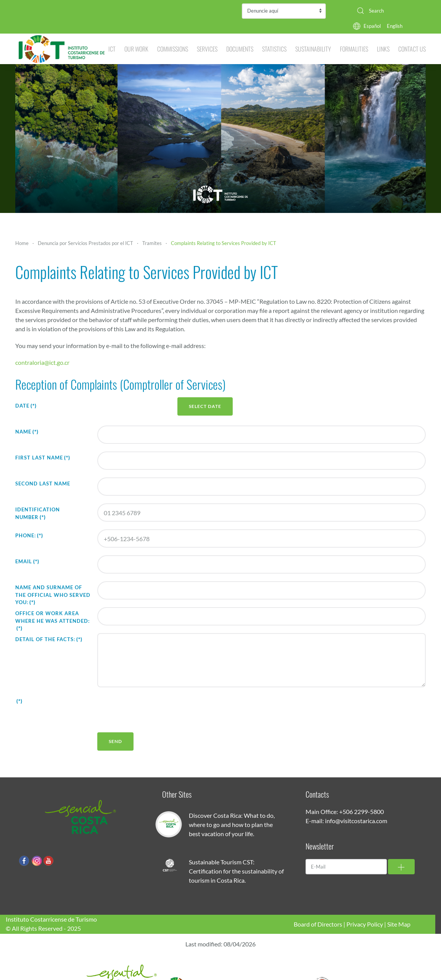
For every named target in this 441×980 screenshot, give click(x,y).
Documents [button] (240, 49)
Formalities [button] (354, 49)
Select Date (205, 406)
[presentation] (155, 710)
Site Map (399, 924)
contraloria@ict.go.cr (42, 362)
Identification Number (38, 513)
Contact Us (412, 49)
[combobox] (388, 11)
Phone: (29, 535)
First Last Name (43, 458)
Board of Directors (318, 924)
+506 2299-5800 (361, 812)
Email (27, 561)
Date (26, 406)
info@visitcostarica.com (356, 821)
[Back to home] (62, 49)
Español (372, 26)
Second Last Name (43, 484)
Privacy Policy (365, 924)
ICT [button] (112, 49)
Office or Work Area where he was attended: (52, 621)
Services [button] (207, 49)
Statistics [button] (274, 49)
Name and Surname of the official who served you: (53, 595)
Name (27, 432)
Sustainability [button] (313, 49)
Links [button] (383, 49)
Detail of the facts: (49, 639)
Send (115, 741)
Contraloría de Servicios (284, 11)
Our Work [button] (136, 49)
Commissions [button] (173, 49)
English (395, 26)
